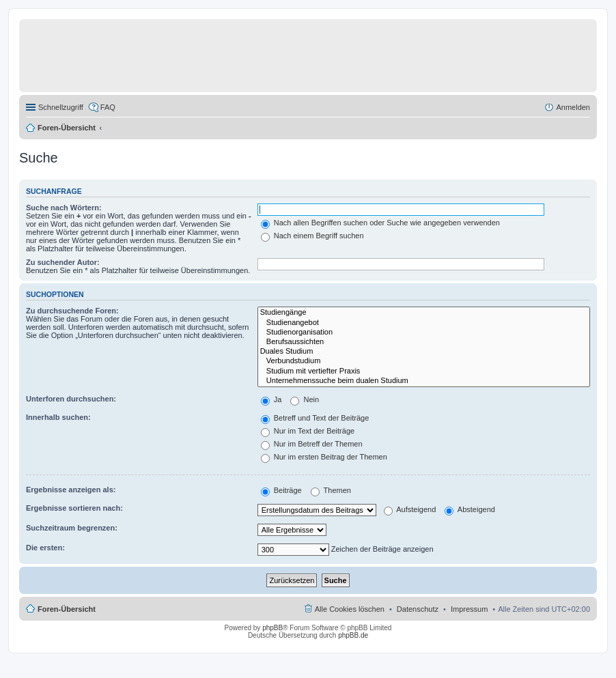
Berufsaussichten (424, 342)
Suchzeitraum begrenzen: (72, 528)
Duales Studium (424, 352)
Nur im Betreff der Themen (312, 444)
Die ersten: (45, 548)
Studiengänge (424, 313)
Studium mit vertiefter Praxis (424, 371)
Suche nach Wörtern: (64, 208)
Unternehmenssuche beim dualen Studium (424, 381)
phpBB (272, 628)
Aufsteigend (410, 509)
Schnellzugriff (61, 107)
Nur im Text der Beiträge (308, 431)
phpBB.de (353, 635)
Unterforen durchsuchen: (71, 399)
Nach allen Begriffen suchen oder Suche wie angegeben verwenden (380, 223)
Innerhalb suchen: (58, 417)
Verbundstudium (424, 361)
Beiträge (281, 490)
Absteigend (470, 509)
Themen (331, 490)
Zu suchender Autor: (63, 262)
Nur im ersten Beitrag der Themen (324, 457)
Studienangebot (424, 323)
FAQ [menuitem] (108, 107)
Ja (271, 399)
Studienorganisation (424, 333)
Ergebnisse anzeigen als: (71, 490)
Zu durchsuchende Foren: (72, 311)
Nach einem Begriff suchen (312, 236)
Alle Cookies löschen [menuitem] (350, 609)
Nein (305, 399)
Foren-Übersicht (67, 128)
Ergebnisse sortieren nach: (74, 508)
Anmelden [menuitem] (573, 107)
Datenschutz (418, 609)
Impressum (469, 609)
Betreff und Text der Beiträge (315, 418)
